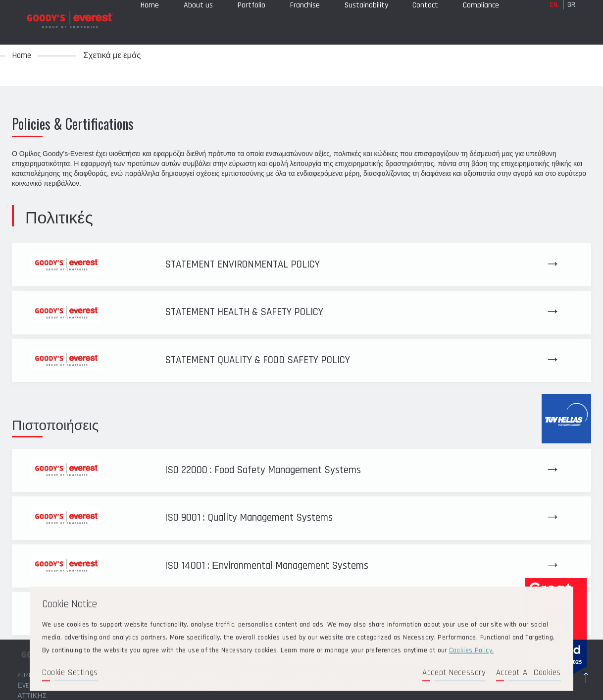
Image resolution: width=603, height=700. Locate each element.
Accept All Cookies (528, 674)
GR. (572, 21)
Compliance (481, 21)
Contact (425, 21)
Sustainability (366, 21)
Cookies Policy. (472, 651)
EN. (555, 21)
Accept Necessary (454, 674)
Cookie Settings (70, 674)
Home (150, 21)
